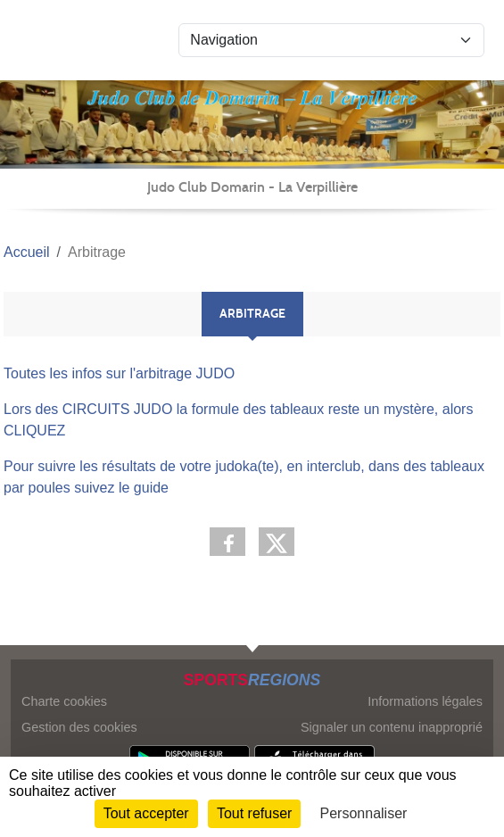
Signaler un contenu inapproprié (392, 727)
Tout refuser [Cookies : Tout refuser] (254, 813)
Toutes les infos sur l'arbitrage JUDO (119, 373)
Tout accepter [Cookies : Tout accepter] (146, 813)
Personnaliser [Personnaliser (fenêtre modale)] (364, 813)
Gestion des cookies (79, 727)
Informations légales (425, 701)
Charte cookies (64, 701)
